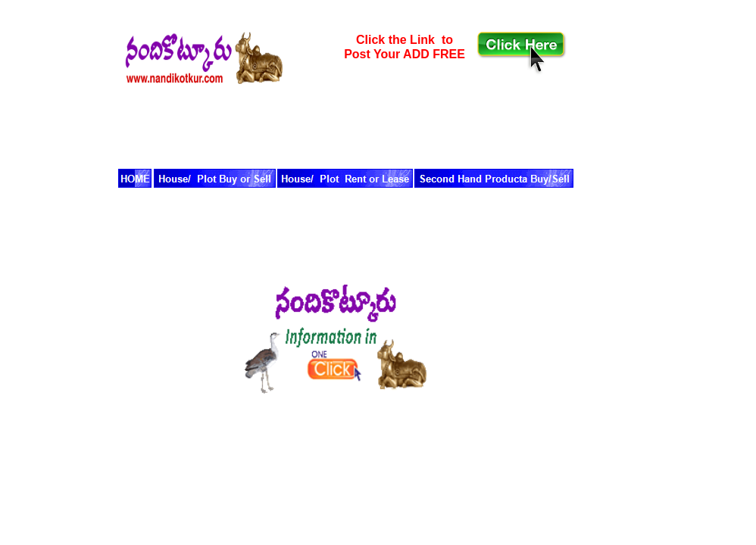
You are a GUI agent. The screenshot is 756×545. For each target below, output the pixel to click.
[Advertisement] (302, 123)
